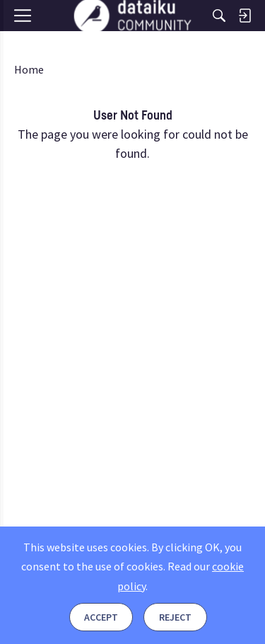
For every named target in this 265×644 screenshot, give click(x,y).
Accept (101, 617)
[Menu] (27, 41)
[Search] (219, 16)
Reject (175, 617)
